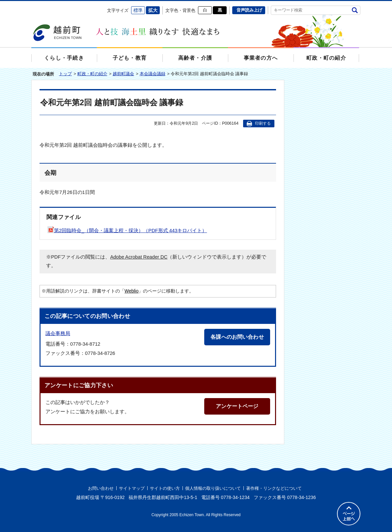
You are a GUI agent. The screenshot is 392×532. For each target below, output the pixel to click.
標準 (138, 10)
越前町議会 (123, 74)
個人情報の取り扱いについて (213, 488)
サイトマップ (132, 488)
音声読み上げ (249, 10)
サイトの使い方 (165, 488)
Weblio (131, 291)
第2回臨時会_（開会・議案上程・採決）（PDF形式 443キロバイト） (127, 231)
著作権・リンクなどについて (274, 488)
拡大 (153, 10)
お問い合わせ (101, 488)
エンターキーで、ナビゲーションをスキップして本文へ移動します (31, 5)
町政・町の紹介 (92, 74)
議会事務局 (58, 333)
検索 (355, 10)
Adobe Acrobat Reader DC (139, 257)
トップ (65, 74)
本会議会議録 (153, 74)
